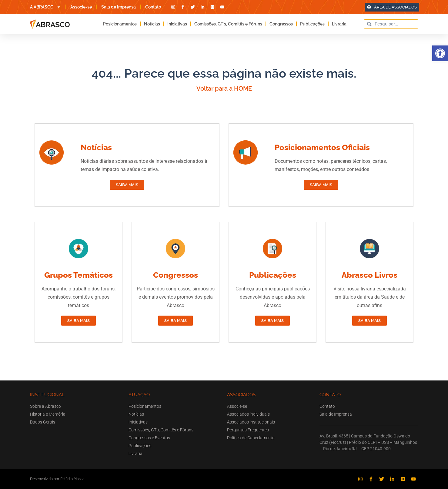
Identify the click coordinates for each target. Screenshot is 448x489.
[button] (440, 53)
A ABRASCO (45, 7)
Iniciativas (177, 24)
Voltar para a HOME (224, 89)
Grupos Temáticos (79, 275)
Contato (153, 7)
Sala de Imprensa (119, 7)
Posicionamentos (120, 24)
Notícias (152, 24)
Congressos (281, 24)
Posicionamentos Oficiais (322, 147)
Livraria (339, 24)
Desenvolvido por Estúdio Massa (57, 479)
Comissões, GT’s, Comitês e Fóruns (228, 24)
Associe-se (81, 7)
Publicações (312, 24)
